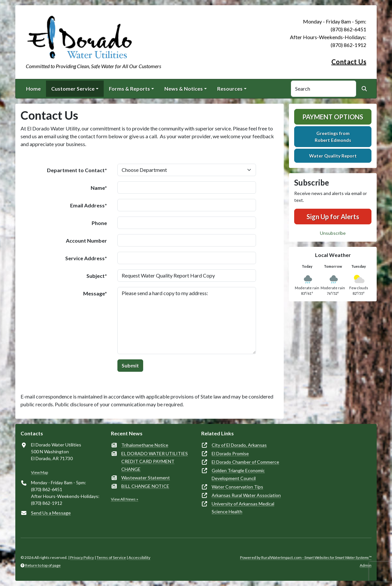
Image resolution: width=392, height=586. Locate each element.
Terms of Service (111, 557)
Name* (99, 188)
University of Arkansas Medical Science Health (243, 508)
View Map (39, 472)
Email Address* (89, 205)
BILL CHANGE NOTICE (145, 486)
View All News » (125, 499)
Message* (95, 293)
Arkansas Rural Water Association (246, 495)
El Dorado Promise (230, 453)
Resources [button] (230, 89)
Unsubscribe (333, 233)
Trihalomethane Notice (145, 445)
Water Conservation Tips (237, 487)
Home (33, 89)
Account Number (86, 240)
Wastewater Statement (146, 478)
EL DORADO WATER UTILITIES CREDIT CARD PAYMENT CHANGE (155, 461)
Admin (366, 565)
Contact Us (349, 62)
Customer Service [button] (73, 89)
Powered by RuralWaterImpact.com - (306, 557)
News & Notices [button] (184, 89)
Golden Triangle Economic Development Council (238, 474)
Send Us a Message (51, 513)
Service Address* (86, 258)
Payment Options (333, 117)
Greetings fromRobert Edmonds (333, 137)
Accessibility (139, 557)
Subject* (97, 276)
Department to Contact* (77, 170)
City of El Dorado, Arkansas (239, 445)
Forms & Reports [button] (129, 89)
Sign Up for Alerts (333, 217)
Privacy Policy (82, 557)
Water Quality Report (333, 156)
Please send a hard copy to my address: (187, 321)
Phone (99, 223)
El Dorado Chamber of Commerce (245, 462)
